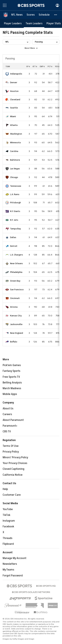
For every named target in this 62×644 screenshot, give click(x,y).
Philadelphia (16, 272)
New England (17, 333)
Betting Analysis (12, 383)
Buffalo (14, 342)
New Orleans (16, 263)
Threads (8, 538)
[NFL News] (17, 15)
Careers (7, 414)
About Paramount (13, 420)
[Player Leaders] (13, 23)
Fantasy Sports (11, 371)
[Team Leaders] (34, 23)
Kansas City (16, 316)
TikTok (6, 515)
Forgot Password (13, 576)
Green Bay (15, 281)
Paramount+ (10, 426)
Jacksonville (16, 324)
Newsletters (10, 564)
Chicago (14, 177)
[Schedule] (44, 15)
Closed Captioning (13, 469)
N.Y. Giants (15, 211)
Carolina (14, 151)
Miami (13, 116)
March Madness (12, 388)
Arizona (14, 307)
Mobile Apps (10, 394)
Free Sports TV (11, 377)
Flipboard (8, 544)
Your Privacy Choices (15, 463)
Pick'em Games (12, 365)
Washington (16, 134)
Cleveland (15, 100)
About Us (8, 409)
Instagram (9, 521)
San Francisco (17, 290)
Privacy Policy (11, 452)
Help (5, 489)
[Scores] (31, 15)
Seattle (14, 108)
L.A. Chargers (17, 255)
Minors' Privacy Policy (15, 457)
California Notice (13, 475)
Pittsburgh (15, 203)
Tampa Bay (15, 229)
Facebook (8, 527)
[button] (56, 15)
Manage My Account (14, 558)
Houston (14, 91)
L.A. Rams (15, 194)
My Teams (8, 570)
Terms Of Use (11, 446)
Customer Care (12, 495)
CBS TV (7, 432)
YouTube (8, 509)
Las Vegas (15, 169)
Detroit (14, 246)
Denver (14, 82)
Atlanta (14, 125)
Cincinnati (15, 298)
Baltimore (15, 160)
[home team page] (7, 74)
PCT (50, 66)
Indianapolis (16, 74)
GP (28, 66)
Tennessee (16, 186)
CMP (42, 66)
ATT (35, 66)
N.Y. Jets (14, 220)
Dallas (13, 237)
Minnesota (15, 143)
